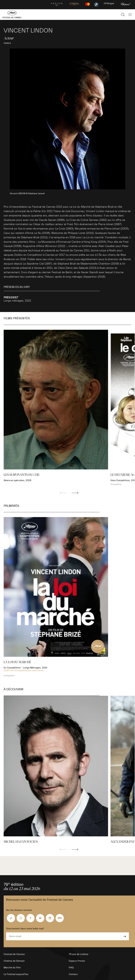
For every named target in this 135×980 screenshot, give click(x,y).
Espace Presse (77, 961)
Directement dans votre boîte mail (25, 929)
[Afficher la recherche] (123, 15)
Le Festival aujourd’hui (16, 974)
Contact (73, 974)
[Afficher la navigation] (130, 15)
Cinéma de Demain (14, 961)
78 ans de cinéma (79, 954)
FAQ (71, 968)
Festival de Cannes (14, 954)
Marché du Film (12, 968)
